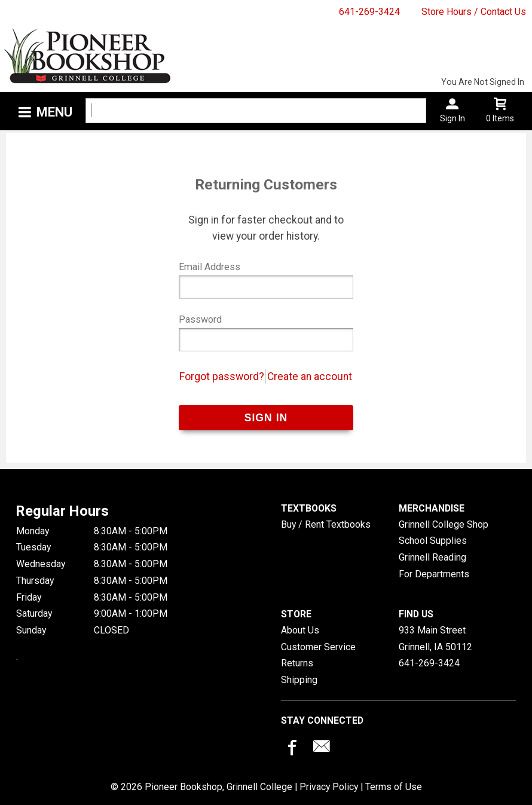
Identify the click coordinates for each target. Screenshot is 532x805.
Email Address (210, 267)
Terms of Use (394, 787)
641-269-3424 (369, 12)
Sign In (452, 118)
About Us (300, 630)
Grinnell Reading (432, 557)
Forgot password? (222, 377)
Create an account (310, 377)
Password (200, 319)
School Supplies (433, 541)
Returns (297, 663)
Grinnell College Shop (444, 524)
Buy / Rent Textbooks (326, 524)
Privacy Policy (329, 787)
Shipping (299, 680)
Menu (54, 112)
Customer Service (318, 647)
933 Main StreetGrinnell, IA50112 (435, 639)
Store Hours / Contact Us (474, 12)
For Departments (434, 574)
